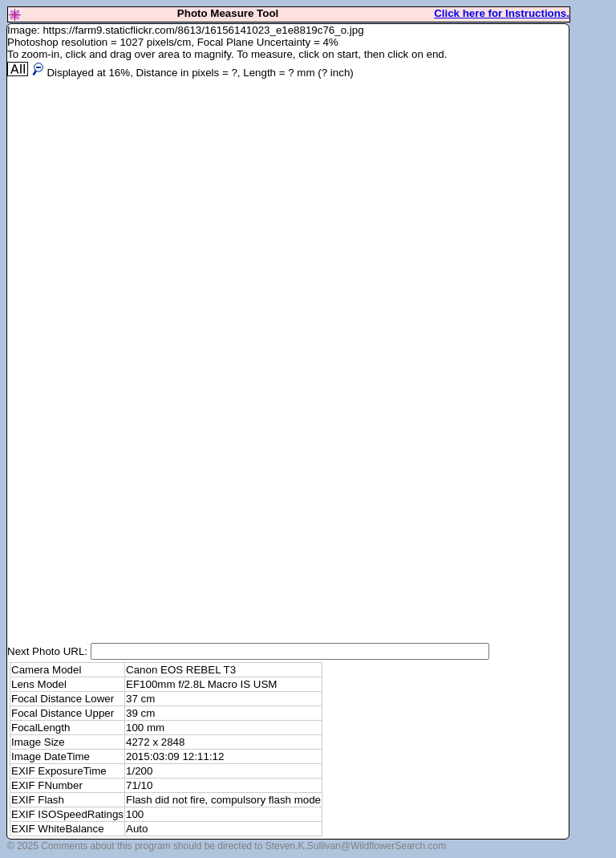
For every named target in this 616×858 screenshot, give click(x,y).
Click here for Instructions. (502, 13)
